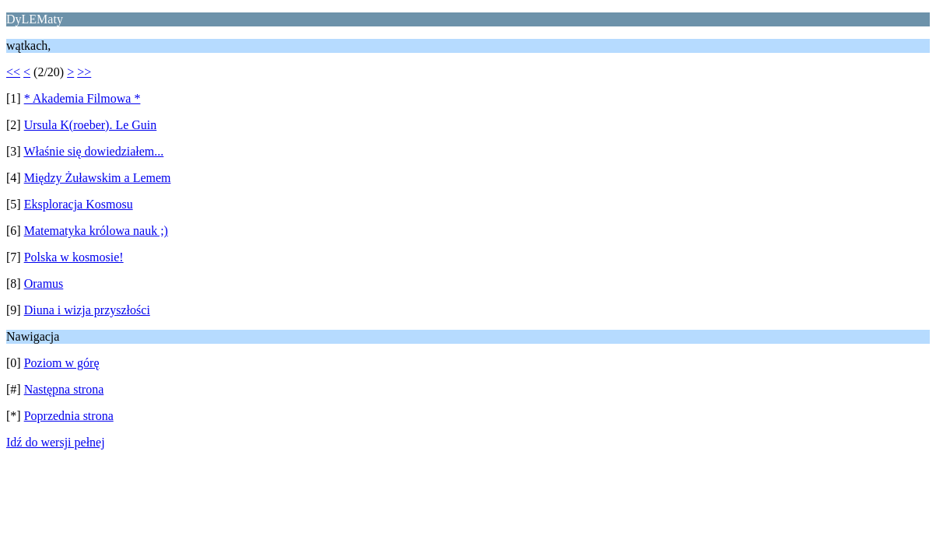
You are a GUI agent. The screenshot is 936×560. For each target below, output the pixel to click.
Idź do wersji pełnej (56, 442)
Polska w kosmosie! (74, 257)
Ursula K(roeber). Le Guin (91, 125)
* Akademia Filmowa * (82, 98)
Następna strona (64, 389)
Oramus (44, 283)
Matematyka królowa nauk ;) (96, 231)
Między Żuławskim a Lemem (98, 178)
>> (84, 72)
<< (13, 72)
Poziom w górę (62, 363)
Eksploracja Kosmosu (79, 204)
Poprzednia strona (69, 416)
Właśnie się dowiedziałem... (93, 151)
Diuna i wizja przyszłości (87, 310)
